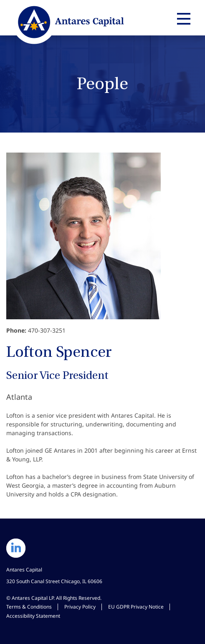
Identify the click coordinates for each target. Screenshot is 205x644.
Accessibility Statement (33, 616)
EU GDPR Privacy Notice (136, 607)
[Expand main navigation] (182, 19)
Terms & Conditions (29, 607)
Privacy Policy (80, 607)
